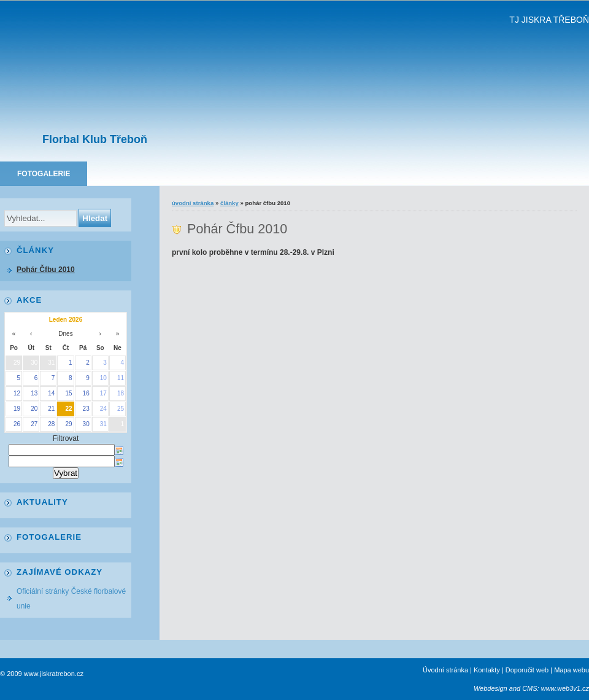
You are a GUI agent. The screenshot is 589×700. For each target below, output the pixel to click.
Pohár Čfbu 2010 (46, 270)
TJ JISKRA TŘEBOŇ (549, 20)
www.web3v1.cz (565, 688)
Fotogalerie (44, 174)
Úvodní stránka (193, 203)
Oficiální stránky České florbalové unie (71, 599)
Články (229, 203)
